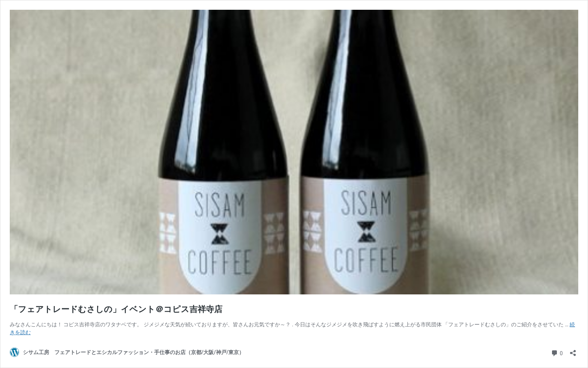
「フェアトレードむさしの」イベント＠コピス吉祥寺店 (116, 309)
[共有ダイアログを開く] (573, 351)
